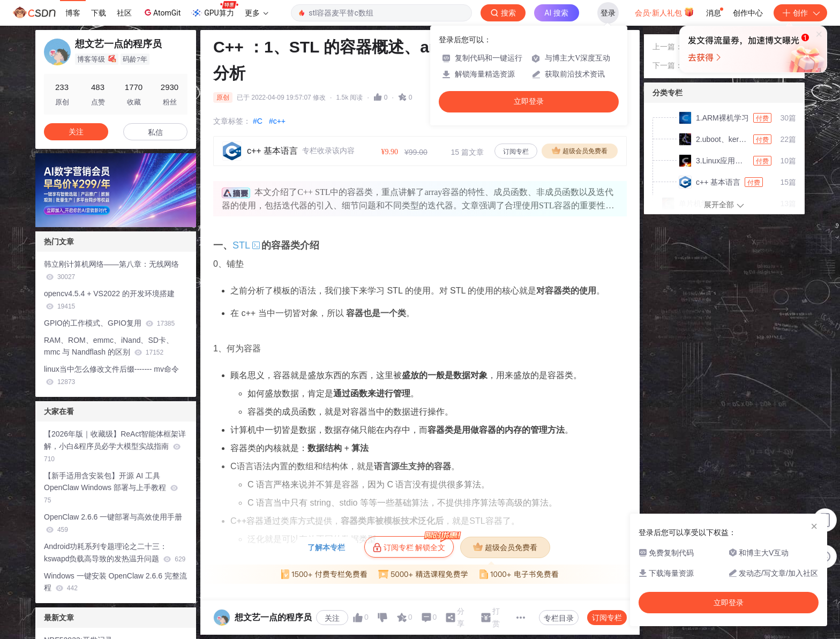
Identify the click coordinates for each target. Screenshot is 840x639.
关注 (332, 618)
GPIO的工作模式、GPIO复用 (109, 323)
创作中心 (748, 13)
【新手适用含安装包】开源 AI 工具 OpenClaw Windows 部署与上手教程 (111, 488)
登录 (608, 13)
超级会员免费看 (580, 151)
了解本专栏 (326, 547)
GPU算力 (215, 10)
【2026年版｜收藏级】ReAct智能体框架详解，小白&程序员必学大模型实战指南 (115, 446)
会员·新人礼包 (665, 12)
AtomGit (162, 12)
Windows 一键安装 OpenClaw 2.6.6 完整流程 (115, 582)
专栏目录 (559, 618)
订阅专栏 (516, 152)
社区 (124, 13)
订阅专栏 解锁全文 (413, 544)
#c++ (277, 121)
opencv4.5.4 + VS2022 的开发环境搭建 (109, 300)
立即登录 (529, 102)
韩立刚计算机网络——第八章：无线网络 (111, 270)
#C (258, 121)
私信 (155, 132)
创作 (800, 13)
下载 (99, 13)
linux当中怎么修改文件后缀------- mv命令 (111, 375)
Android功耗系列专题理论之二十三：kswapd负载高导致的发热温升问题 (115, 552)
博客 (73, 13)
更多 (257, 13)
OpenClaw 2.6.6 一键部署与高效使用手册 (113, 523)
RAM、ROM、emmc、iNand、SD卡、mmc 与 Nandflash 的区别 (109, 346)
